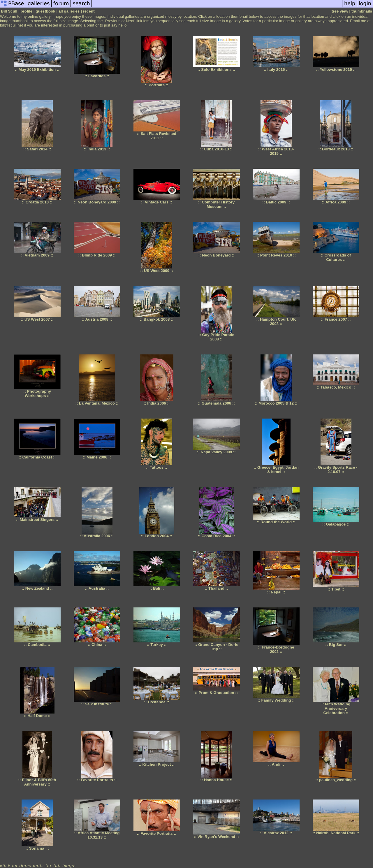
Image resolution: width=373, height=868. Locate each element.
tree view (340, 11)
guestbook (45, 11)
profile (26, 11)
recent (89, 11)
